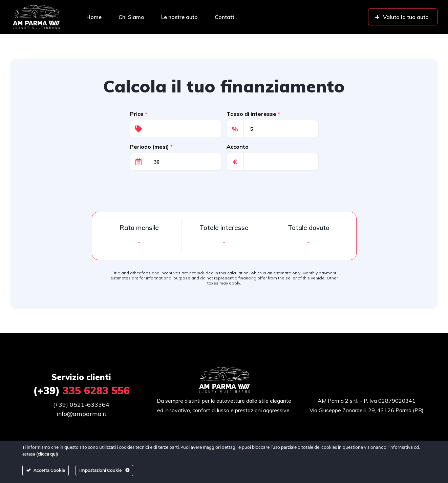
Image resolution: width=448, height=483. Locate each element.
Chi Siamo (131, 17)
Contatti (225, 17)
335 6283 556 (81, 391)
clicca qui (47, 454)
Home (94, 17)
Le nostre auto (179, 17)
